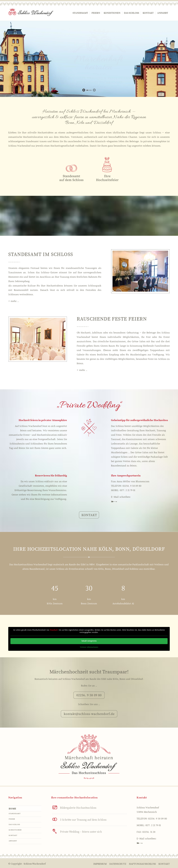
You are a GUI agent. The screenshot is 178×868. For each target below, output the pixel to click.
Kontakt (13, 835)
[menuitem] (80, 13)
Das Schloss (14, 824)
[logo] (31, 13)
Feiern (12, 819)
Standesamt (15, 814)
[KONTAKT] (89, 515)
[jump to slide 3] (91, 90)
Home (12, 809)
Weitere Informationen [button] (89, 647)
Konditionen (15, 830)
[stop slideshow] (94, 90)
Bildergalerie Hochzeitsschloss (78, 808)
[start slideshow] (84, 90)
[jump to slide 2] (89, 90)
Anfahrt (13, 841)
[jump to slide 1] (87, 90)
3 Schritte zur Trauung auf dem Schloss (83, 820)
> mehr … (14, 301)
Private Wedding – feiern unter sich (81, 832)
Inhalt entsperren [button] (89, 641)
